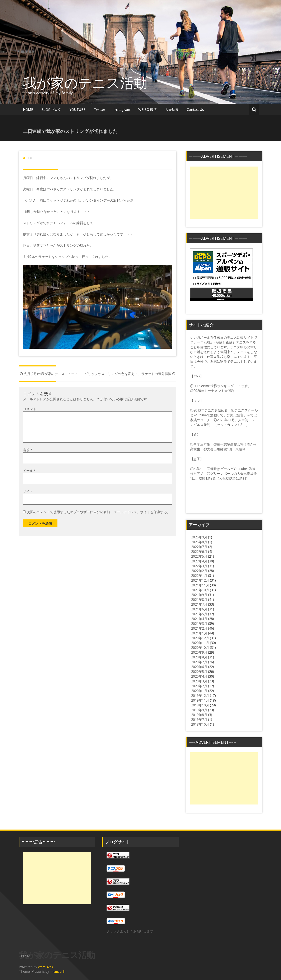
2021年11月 (200, 585)
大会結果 (172, 110)
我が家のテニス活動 (92, 83)
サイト (28, 498)
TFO (29, 158)
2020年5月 (199, 672)
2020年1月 (199, 691)
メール (29, 477)
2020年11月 (200, 643)
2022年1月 (199, 576)
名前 (28, 457)
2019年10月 (200, 705)
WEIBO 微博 (147, 110)
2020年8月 (199, 657)
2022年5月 (199, 556)
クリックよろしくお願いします (130, 931)
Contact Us (195, 110)
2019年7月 (199, 720)
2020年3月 (199, 681)
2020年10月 (200, 648)
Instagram (122, 110)
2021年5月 (199, 614)
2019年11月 (200, 700)
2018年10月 (200, 724)
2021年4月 (199, 619)
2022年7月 (199, 547)
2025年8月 (199, 542)
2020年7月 (199, 662)
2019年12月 (200, 696)
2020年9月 (199, 652)
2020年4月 (199, 676)
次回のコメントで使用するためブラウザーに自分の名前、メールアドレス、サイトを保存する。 (98, 519)
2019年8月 (199, 715)
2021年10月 (200, 590)
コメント (30, 409)
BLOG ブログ (51, 110)
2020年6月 (199, 667)
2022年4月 (199, 561)
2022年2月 (199, 571)
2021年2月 (199, 628)
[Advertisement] (224, 193)
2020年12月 (200, 638)
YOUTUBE (78, 110)
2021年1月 (199, 633)
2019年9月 (199, 710)
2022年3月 (199, 566)
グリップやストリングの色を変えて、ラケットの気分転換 (130, 374)
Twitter (100, 110)
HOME (28, 110)
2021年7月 (199, 604)
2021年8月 (199, 600)
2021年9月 (199, 595)
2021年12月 (200, 580)
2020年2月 (199, 686)
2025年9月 (199, 537)
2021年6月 (199, 609)
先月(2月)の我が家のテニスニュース (48, 374)
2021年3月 (199, 624)
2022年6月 (199, 552)
